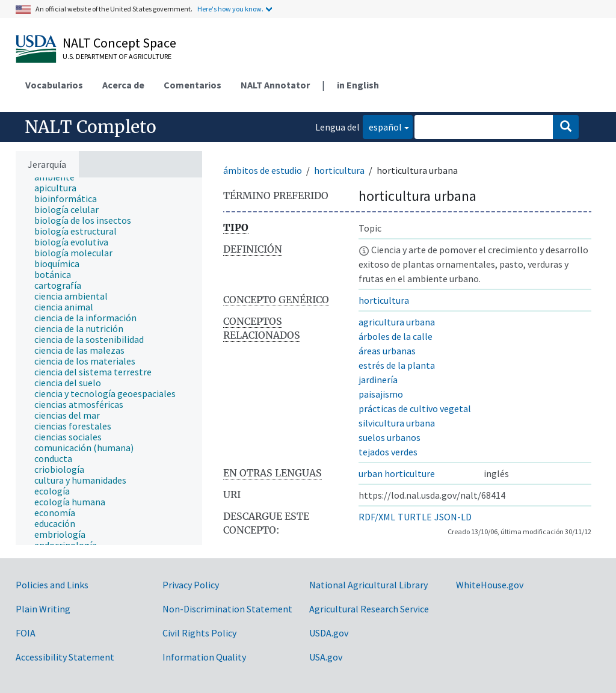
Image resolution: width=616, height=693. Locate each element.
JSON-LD (453, 517)
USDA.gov (329, 633)
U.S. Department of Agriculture (117, 56)
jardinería (378, 380)
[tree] (109, 361)
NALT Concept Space (119, 43)
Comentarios (192, 85)
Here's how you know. (230, 9)
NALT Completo (91, 127)
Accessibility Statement (65, 657)
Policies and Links (52, 585)
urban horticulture (397, 473)
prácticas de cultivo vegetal (415, 408)
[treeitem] (60, 188)
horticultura (339, 170)
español (382, 126)
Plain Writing (43, 609)
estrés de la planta (397, 365)
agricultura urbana (397, 322)
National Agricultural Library (368, 585)
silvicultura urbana (397, 423)
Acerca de (123, 85)
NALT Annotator (275, 85)
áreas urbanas (387, 351)
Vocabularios (54, 85)
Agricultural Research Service (369, 609)
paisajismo (381, 394)
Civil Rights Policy (199, 633)
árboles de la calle (396, 336)
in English (358, 85)
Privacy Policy (191, 585)
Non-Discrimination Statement (227, 609)
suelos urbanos (390, 437)
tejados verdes (388, 452)
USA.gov (326, 657)
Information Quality (204, 657)
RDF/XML (377, 517)
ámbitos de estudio (263, 170)
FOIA (26, 633)
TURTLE (415, 517)
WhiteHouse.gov (490, 585)
